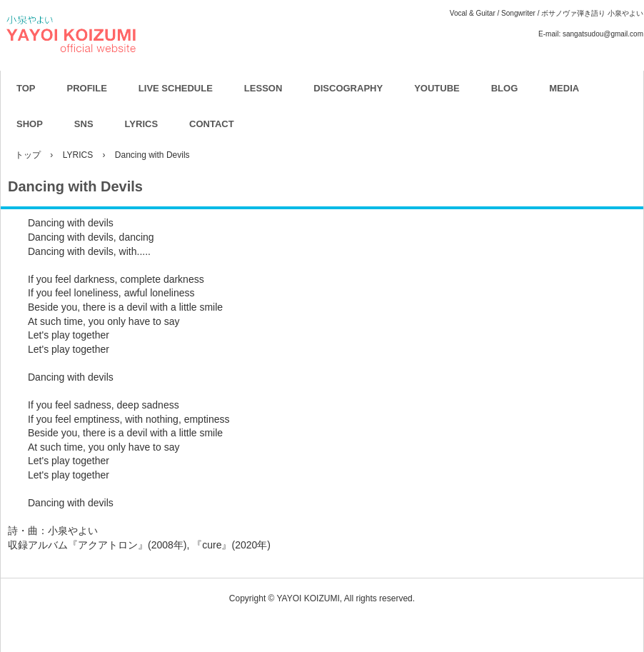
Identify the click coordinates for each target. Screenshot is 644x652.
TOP (26, 88)
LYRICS (141, 124)
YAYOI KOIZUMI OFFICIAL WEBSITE (147, 72)
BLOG (505, 88)
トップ (28, 155)
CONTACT (212, 124)
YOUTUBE (437, 88)
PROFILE (87, 88)
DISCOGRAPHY (348, 88)
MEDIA (564, 88)
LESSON (263, 88)
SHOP (30, 124)
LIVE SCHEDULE (176, 88)
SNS (84, 124)
